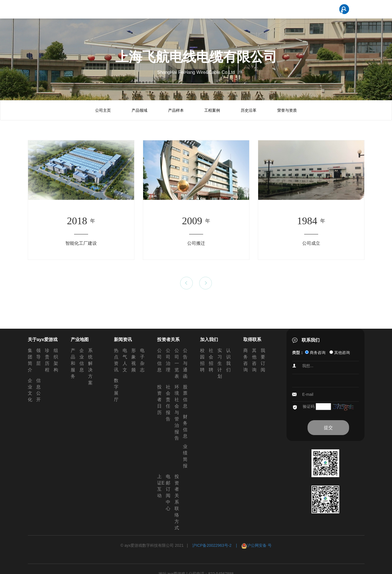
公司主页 (103, 110)
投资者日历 (159, 400)
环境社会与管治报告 (177, 413)
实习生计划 (220, 363)
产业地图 (80, 339)
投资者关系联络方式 (177, 502)
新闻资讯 (123, 339)
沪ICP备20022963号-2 (212, 545)
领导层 (38, 357)
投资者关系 (168, 339)
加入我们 (209, 339)
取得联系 (252, 339)
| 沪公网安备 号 (252, 545)
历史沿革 (249, 110)
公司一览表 (177, 363)
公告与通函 (185, 363)
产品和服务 (73, 363)
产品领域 (139, 110)
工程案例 (212, 110)
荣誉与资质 (287, 110)
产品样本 (176, 110)
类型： (298, 353)
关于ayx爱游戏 (43, 339)
